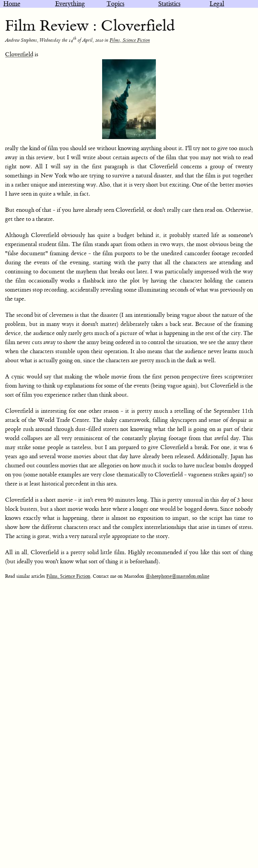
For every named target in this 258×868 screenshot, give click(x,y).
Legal (217, 4)
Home (12, 4)
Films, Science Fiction (130, 40)
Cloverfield (19, 55)
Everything (70, 4)
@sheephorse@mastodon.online (177, 576)
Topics (115, 4)
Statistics (169, 4)
